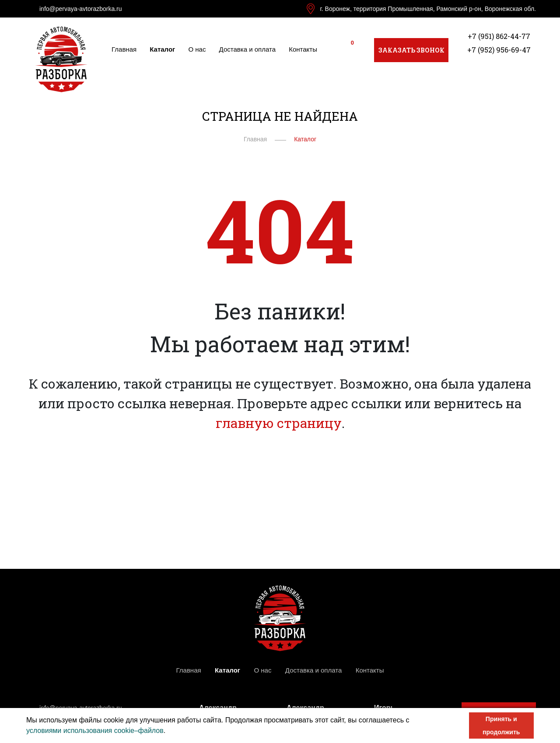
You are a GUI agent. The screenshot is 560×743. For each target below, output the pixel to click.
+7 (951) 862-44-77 (499, 36)
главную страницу (279, 423)
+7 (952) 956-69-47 (499, 50)
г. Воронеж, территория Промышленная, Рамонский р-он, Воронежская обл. (428, 9)
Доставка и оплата (247, 49)
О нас (197, 49)
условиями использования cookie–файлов (95, 731)
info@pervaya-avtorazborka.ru (81, 9)
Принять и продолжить (501, 725)
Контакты (303, 49)
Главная (124, 49)
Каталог (162, 49)
